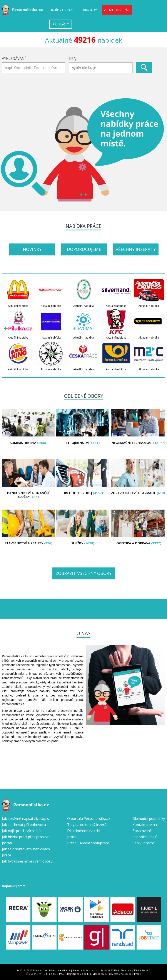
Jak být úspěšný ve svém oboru (27, 861)
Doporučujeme (84, 249)
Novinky (32, 249)
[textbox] (102, 68)
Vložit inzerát (117, 10)
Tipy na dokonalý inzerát (87, 825)
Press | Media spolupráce (88, 843)
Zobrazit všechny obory (84, 573)
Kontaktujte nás (145, 825)
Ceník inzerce (143, 843)
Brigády (90, 10)
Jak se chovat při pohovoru (24, 825)
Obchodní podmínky (149, 819)
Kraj (73, 59)
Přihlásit (61, 24)
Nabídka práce (62, 10)
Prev (8, 150)
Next (159, 150)
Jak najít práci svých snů (21, 831)
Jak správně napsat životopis (25, 819)
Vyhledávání (14, 59)
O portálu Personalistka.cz (89, 819)
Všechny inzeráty (136, 249)
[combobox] (101, 68)
